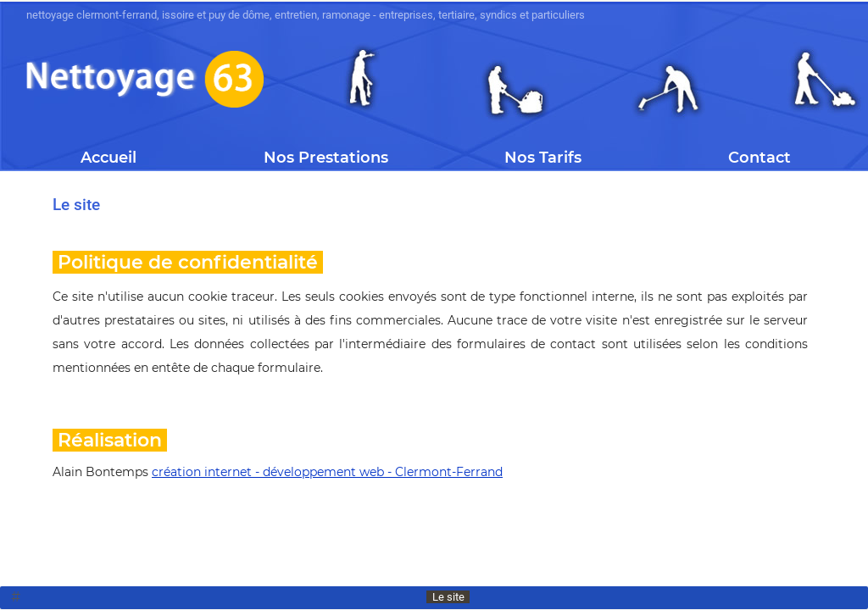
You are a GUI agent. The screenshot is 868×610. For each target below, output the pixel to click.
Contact (759, 158)
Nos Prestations (326, 158)
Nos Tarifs (543, 158)
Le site (448, 597)
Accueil (108, 158)
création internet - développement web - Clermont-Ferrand (327, 472)
